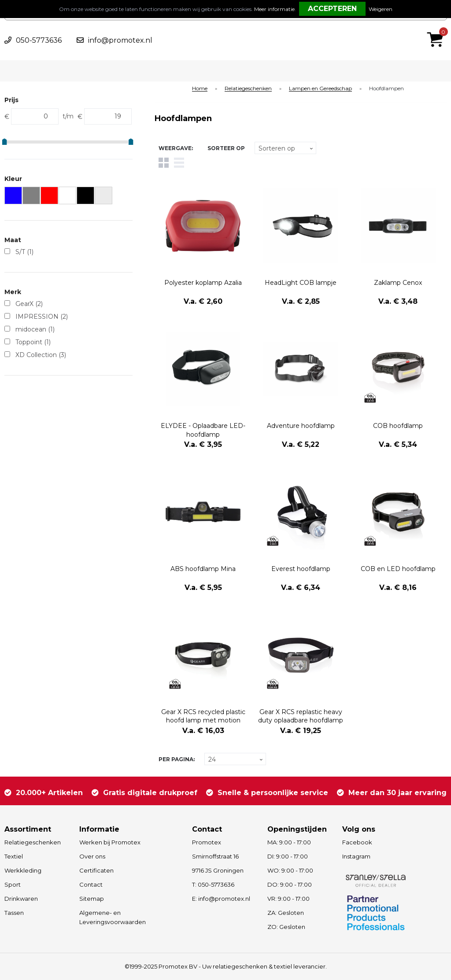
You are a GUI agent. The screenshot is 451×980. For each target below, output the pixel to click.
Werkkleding (23, 870)
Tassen (14, 913)
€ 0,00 (437, 28)
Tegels (164, 163)
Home (200, 89)
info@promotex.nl (120, 40)
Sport (13, 884)
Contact (91, 884)
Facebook (357, 842)
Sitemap (92, 899)
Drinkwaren (21, 899)
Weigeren (381, 9)
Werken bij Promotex (110, 842)
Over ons (92, 856)
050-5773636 (39, 40)
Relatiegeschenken (248, 89)
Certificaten (96, 870)
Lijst (179, 163)
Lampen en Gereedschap (320, 89)
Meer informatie (274, 9)
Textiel (14, 856)
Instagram (356, 856)
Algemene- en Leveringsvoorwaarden (113, 917)
